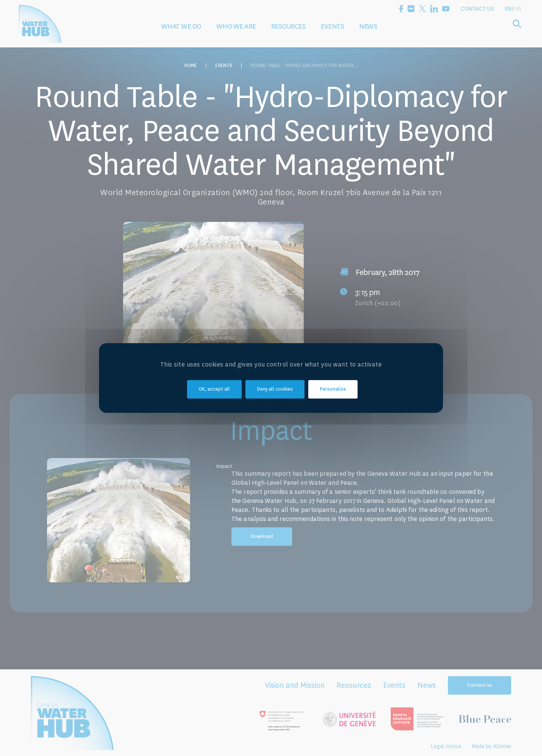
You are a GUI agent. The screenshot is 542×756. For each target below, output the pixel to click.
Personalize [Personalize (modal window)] (333, 389)
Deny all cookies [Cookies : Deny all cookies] (275, 389)
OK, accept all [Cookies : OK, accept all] (214, 389)
